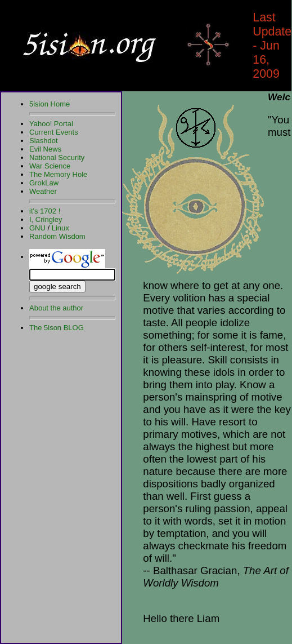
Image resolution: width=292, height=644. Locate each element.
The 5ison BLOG (57, 328)
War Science (50, 166)
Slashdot (44, 141)
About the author (56, 308)
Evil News (45, 149)
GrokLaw (44, 183)
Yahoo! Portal (51, 124)
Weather (43, 191)
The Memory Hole (58, 174)
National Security (57, 157)
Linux (60, 228)
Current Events (54, 132)
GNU (37, 228)
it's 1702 (43, 211)
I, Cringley (46, 219)
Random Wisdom (57, 236)
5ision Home (50, 104)
